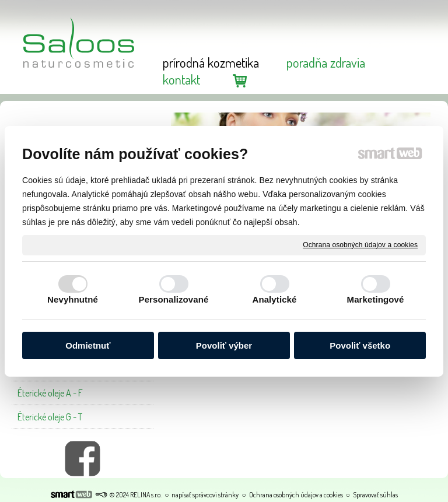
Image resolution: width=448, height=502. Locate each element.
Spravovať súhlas (375, 495)
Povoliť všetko (360, 345)
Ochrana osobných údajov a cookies (360, 244)
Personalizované (174, 299)
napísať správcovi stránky (205, 495)
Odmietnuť (88, 345)
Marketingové (376, 299)
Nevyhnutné (73, 299)
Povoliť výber (224, 345)
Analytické (274, 299)
